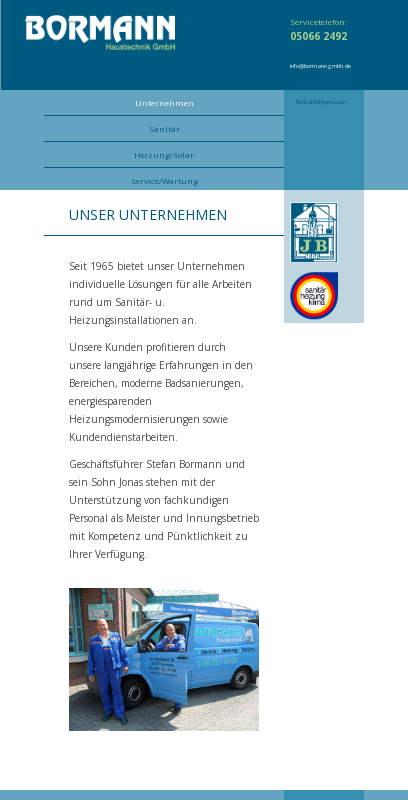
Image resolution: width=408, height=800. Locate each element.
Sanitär (164, 128)
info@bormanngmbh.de (320, 66)
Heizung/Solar (164, 154)
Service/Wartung (164, 180)
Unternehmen (164, 102)
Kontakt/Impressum (321, 102)
